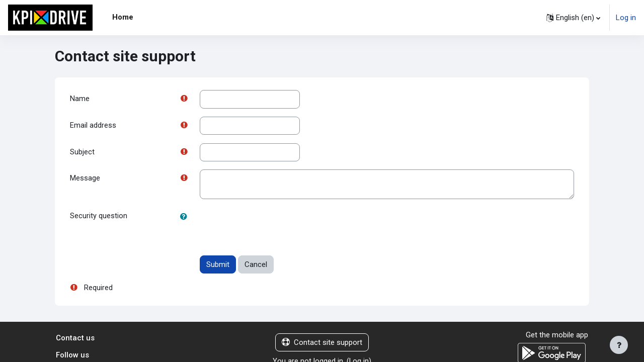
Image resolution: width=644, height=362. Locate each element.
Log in (626, 18)
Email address (93, 126)
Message (85, 180)
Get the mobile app (557, 336)
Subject (82, 153)
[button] (573, 18)
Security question (99, 218)
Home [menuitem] (123, 17)
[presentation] (276, 228)
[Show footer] (619, 345)
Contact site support (322, 344)
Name (80, 99)
